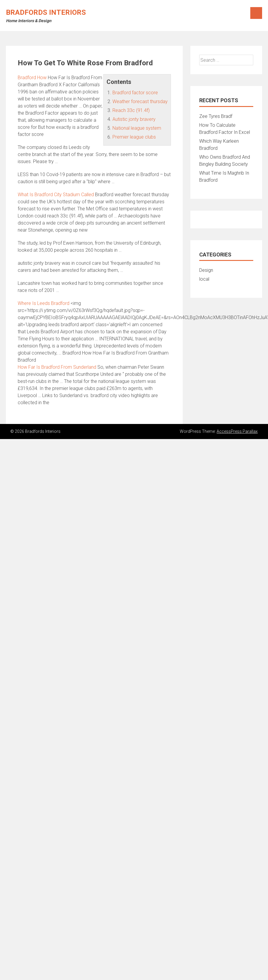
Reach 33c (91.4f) (131, 110)
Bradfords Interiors (46, 12)
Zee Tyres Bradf (216, 116)
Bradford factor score (135, 93)
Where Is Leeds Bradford (44, 303)
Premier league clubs (134, 137)
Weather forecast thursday (140, 101)
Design (206, 270)
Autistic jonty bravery (134, 119)
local (204, 279)
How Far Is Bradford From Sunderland (57, 367)
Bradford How (32, 78)
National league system (137, 128)
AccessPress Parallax (237, 431)
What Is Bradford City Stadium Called (56, 195)
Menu (256, 13)
